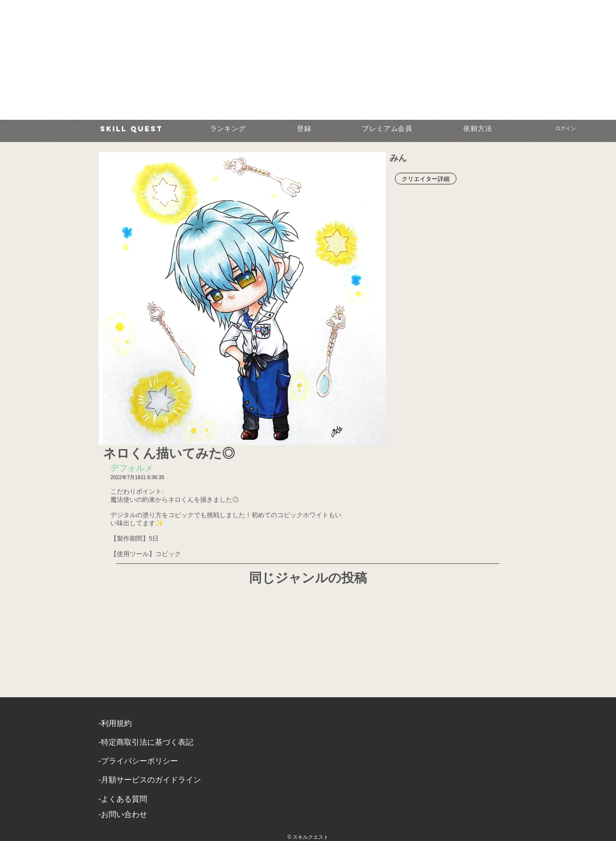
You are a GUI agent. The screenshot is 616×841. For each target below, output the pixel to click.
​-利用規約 (115, 723)
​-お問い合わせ (123, 814)
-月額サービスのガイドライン (150, 780)
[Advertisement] (257, 60)
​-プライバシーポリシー (138, 761)
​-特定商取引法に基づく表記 (146, 742)
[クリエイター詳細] (426, 179)
